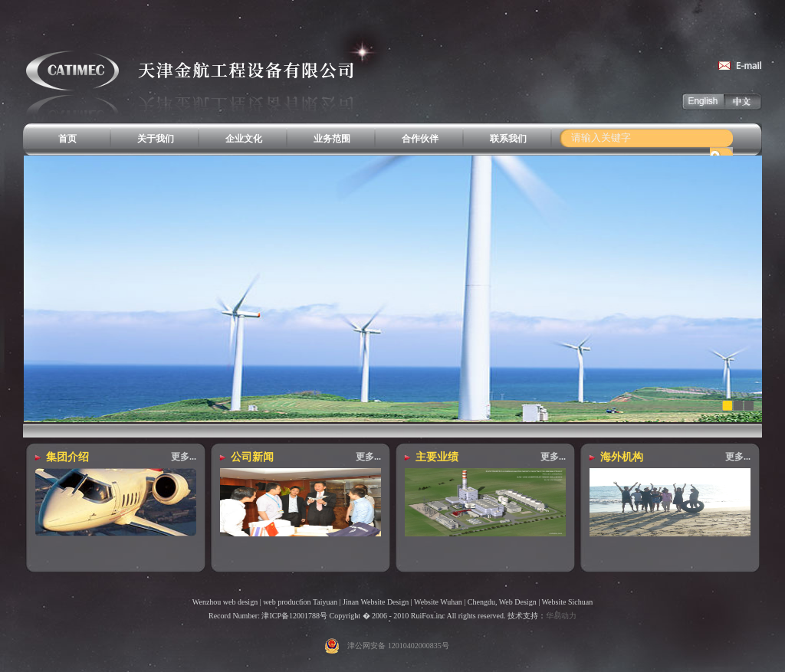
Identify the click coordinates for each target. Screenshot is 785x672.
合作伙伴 (420, 139)
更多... (184, 457)
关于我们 (156, 139)
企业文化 (244, 139)
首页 (67, 139)
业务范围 (332, 139)
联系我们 (508, 139)
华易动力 (561, 616)
